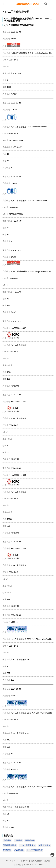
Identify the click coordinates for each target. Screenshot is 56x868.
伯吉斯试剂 (19, 850)
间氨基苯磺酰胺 (10, 845)
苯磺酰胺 (7, 840)
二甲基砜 (18, 840)
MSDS (9, 861)
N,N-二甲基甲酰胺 (28, 845)
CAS (16, 861)
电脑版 (26, 865)
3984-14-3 (39, 19)
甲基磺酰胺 (30, 840)
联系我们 (17, 865)
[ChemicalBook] (28, 4)
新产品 (47, 861)
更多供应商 (28, 19)
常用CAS (24, 861)
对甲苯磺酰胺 (45, 845)
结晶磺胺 (7, 850)
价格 (18, 21)
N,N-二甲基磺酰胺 (13, 19)
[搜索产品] (46, 4)
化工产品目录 (36, 861)
